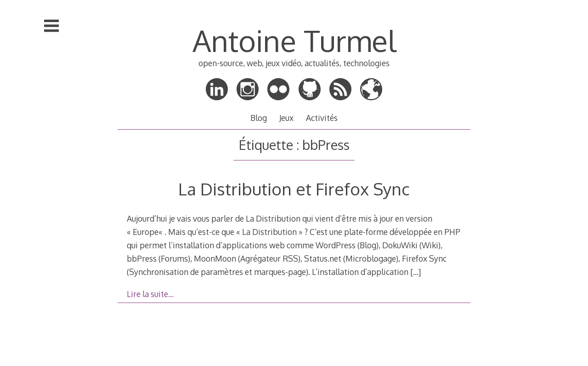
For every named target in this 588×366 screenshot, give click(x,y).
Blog (259, 118)
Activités (322, 118)
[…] (416, 272)
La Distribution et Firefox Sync (294, 189)
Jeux (286, 118)
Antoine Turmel (294, 40)
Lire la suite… (150, 294)
